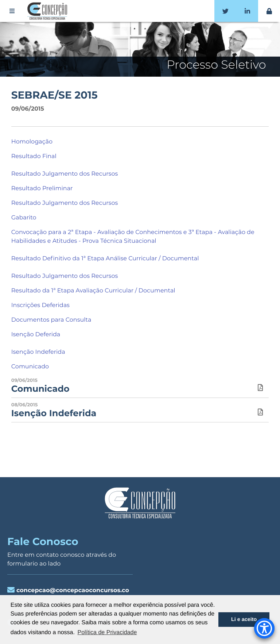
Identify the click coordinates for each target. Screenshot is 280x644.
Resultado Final (34, 156)
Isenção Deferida (36, 335)
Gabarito (24, 218)
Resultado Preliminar (42, 189)
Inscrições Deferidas (40, 305)
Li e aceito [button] (244, 620)
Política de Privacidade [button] (107, 632)
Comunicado (30, 367)
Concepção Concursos (48, 11)
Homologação (32, 142)
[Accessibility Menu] (264, 628)
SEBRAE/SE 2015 (55, 95)
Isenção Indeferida (38, 352)
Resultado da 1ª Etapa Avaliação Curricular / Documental (93, 291)
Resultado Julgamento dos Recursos (65, 174)
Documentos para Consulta (51, 320)
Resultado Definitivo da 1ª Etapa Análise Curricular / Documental (105, 259)
